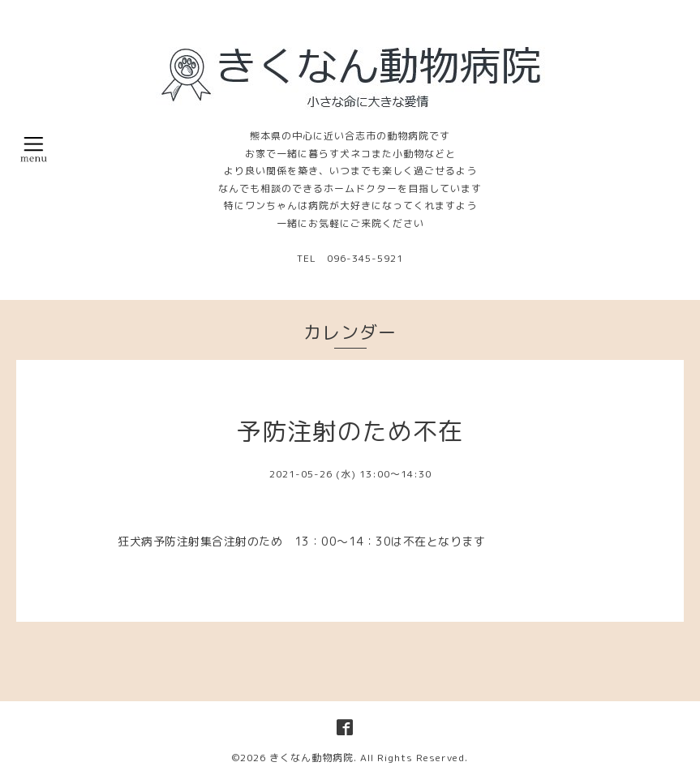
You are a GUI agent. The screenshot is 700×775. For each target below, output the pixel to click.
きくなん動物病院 (311, 758)
